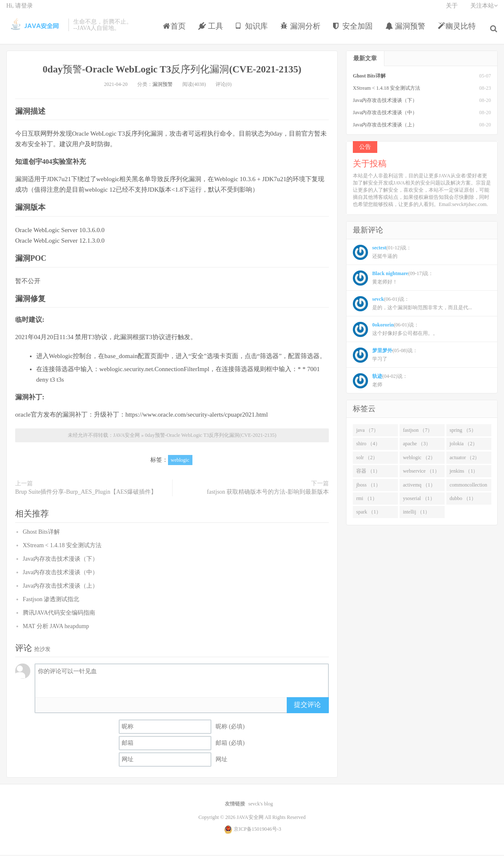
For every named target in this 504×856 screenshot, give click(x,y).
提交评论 (307, 706)
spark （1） (369, 514)
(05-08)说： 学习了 (385, 357)
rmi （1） (367, 500)
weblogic (180, 462)
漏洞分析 (303, 31)
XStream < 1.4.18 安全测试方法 (62, 547)
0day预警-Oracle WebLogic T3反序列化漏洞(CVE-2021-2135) (172, 71)
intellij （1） (416, 514)
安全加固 (355, 31)
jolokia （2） (464, 445)
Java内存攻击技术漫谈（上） (60, 587)
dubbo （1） (463, 500)
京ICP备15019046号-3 (257, 830)
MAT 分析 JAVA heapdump (56, 628)
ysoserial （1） (419, 500)
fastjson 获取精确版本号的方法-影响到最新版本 (268, 494)
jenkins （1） (464, 473)
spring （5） (463, 432)
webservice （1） (421, 473)
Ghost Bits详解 (41, 534)
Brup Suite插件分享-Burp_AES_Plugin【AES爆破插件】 (86, 494)
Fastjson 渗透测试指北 (51, 601)
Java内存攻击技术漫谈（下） (60, 560)
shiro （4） (368, 445)
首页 (176, 31)
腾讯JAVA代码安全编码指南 (59, 614)
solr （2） (367, 459)
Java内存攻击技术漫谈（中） (60, 574)
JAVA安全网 (35, 30)
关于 (452, 11)
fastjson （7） (418, 432)
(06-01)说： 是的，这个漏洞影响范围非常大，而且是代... (412, 305)
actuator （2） (465, 459)
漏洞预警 (407, 31)
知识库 (254, 31)
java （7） (367, 432)
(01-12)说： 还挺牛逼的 (382, 254)
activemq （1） (419, 487)
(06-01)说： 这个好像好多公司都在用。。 (395, 331)
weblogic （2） (419, 459)
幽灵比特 (459, 31)
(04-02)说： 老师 (380, 383)
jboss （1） (368, 487)
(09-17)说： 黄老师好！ (393, 280)
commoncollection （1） (468, 488)
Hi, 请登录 (20, 11)
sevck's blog (261, 805)
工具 (213, 31)
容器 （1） (368, 473)
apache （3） (417, 445)
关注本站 (484, 11)
